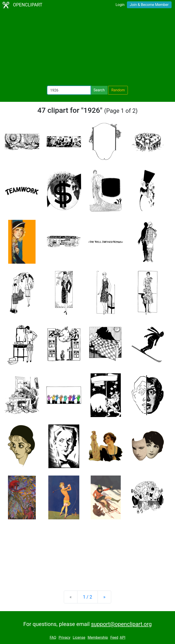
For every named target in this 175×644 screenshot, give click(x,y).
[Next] (104, 597)
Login (120, 5)
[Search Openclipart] (69, 90)
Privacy (64, 637)
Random (118, 90)
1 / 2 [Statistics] (88, 597)
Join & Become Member (149, 5)
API (122, 637)
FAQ (53, 637)
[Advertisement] (87, 48)
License (79, 637)
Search (99, 90)
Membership (98, 637)
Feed (114, 637)
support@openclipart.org (121, 624)
